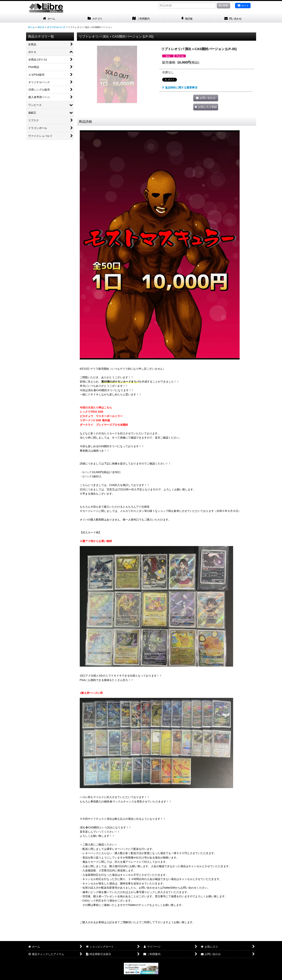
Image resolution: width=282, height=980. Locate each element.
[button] (206, 107)
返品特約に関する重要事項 (180, 88)
